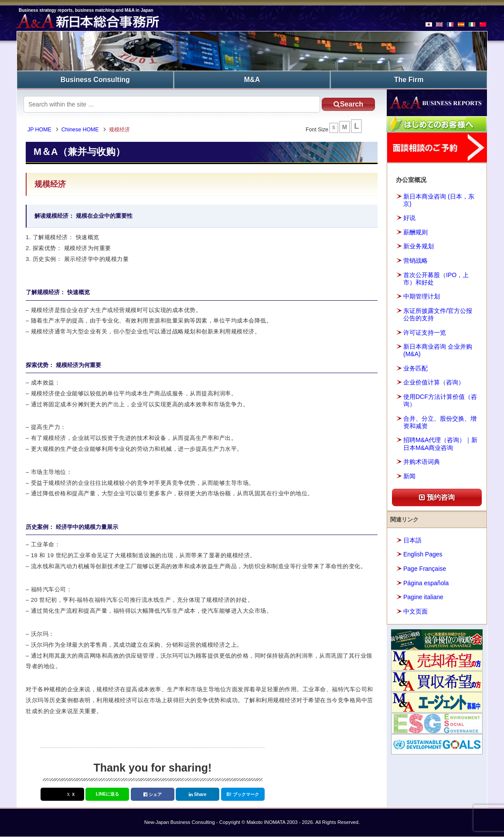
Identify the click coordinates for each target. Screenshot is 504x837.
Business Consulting (95, 80)
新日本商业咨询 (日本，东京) (439, 200)
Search (347, 104)
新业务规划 (419, 246)
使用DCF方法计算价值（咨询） (440, 400)
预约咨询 (437, 497)
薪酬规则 (415, 232)
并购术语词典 (422, 462)
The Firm (409, 80)
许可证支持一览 (425, 332)
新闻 (409, 476)
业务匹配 (415, 368)
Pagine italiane (423, 597)
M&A (252, 80)
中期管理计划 (422, 296)
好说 (409, 218)
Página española (426, 583)
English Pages (423, 554)
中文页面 (415, 611)
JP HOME (40, 130)
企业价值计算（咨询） (434, 382)
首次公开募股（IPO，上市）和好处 (436, 278)
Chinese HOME (81, 130)
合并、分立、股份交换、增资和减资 (440, 422)
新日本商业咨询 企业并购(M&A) (438, 350)
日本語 (412, 540)
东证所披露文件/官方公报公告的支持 (438, 314)
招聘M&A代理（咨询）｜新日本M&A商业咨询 (440, 444)
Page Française (425, 569)
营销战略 (415, 261)
